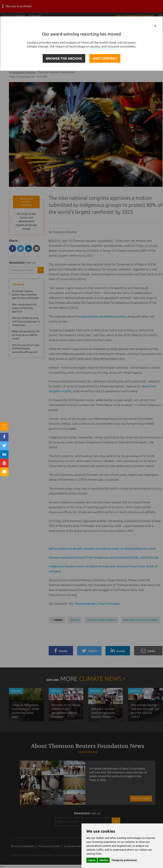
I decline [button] (104, 860)
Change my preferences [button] (124, 860)
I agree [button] (92, 860)
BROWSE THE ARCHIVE (64, 58)
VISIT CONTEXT (105, 58)
